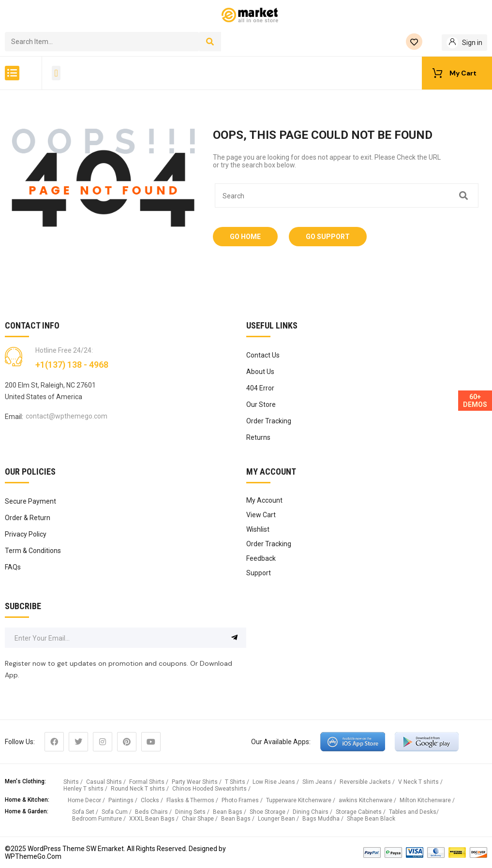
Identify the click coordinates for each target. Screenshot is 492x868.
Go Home (245, 237)
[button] (12, 73)
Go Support (328, 237)
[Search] (210, 42)
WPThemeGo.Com (33, 856)
